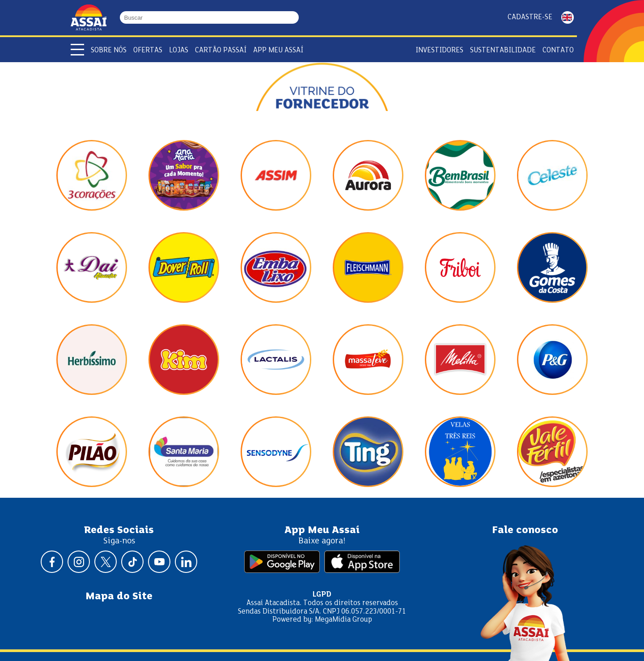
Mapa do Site (119, 597)
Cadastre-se (530, 17)
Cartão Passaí (221, 50)
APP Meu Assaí (278, 50)
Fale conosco (525, 530)
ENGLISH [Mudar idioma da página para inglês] (568, 17)
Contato (558, 50)
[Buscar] (295, 18)
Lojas (179, 50)
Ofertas (148, 50)
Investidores (439, 50)
